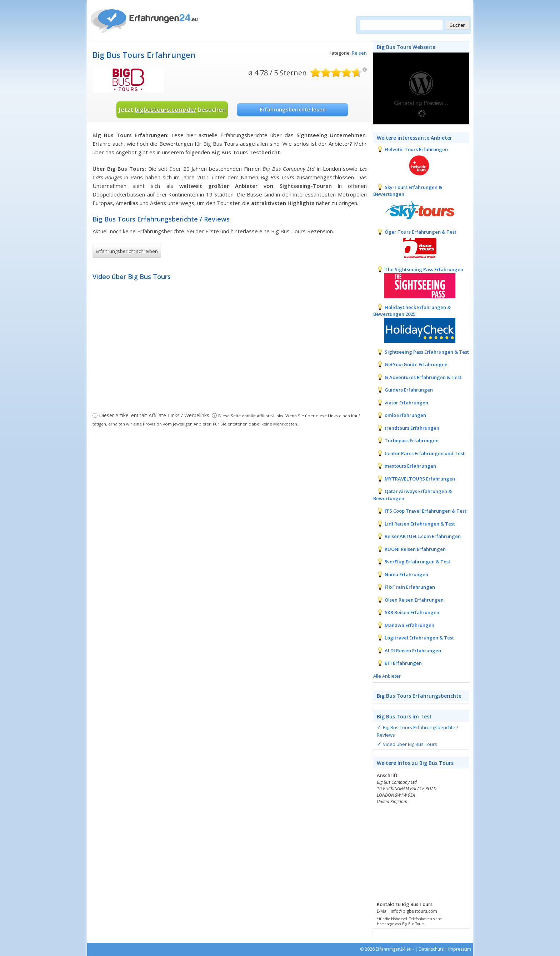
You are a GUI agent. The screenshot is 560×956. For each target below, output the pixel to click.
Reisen (359, 53)
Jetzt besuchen (172, 109)
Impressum (460, 949)
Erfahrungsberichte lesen (293, 109)
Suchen (458, 25)
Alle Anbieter (387, 676)
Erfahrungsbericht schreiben (127, 251)
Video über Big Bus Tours (410, 744)
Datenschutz (431, 949)
